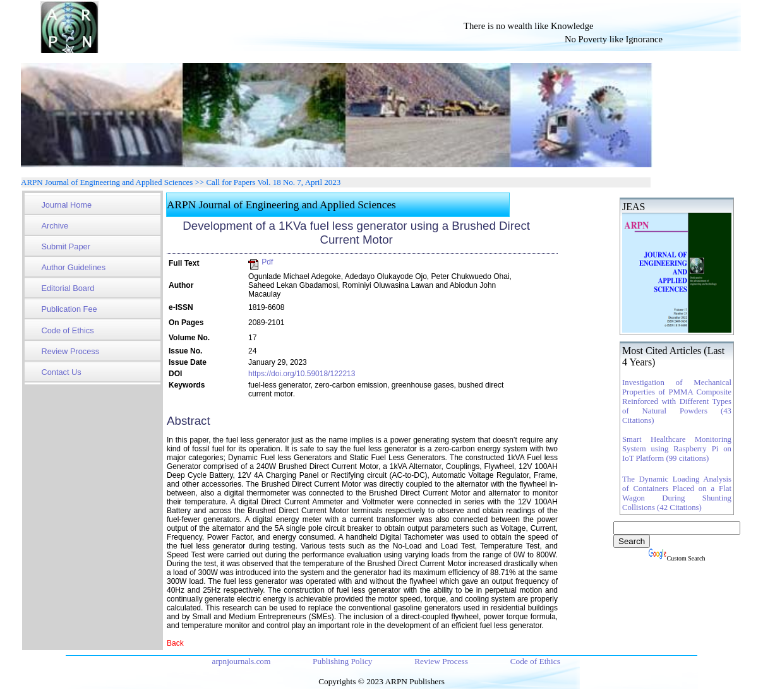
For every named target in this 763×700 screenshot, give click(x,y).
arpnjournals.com (242, 661)
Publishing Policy (344, 661)
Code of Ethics (67, 330)
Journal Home (66, 205)
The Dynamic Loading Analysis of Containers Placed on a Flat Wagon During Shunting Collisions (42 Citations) (677, 493)
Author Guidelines (73, 267)
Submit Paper (66, 246)
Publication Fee (69, 309)
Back (175, 643)
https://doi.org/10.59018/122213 (302, 374)
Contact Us (61, 372)
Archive (55, 226)
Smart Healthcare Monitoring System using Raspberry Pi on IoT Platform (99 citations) (677, 449)
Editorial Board (68, 288)
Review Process (70, 351)
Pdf (261, 262)
